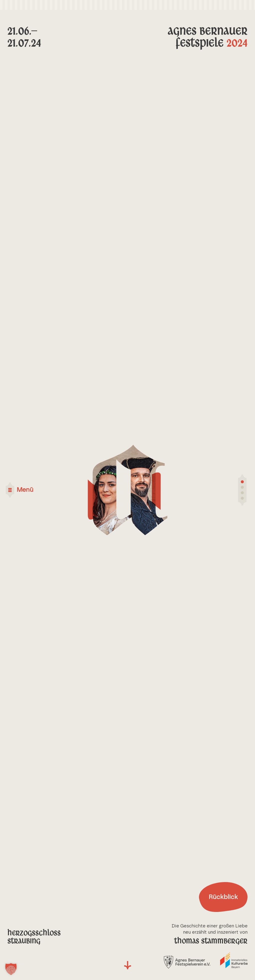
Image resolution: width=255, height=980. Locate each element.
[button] (11, 969)
